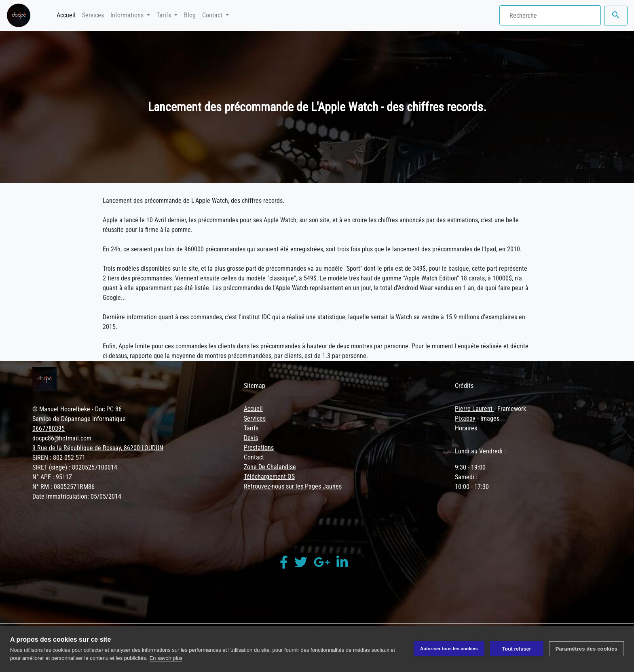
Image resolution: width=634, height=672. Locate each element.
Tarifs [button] (165, 15)
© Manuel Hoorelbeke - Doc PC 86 (77, 409)
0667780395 (49, 429)
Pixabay (465, 418)
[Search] (550, 15)
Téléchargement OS (269, 477)
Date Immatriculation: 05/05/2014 (77, 496)
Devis (251, 438)
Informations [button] (128, 15)
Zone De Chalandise (270, 467)
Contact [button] (213, 15)
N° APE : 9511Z (52, 477)
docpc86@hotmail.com (62, 438)
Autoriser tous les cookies (449, 649)
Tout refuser (517, 649)
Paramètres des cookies (586, 649)
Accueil (68, 15)
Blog (190, 15)
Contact (254, 457)
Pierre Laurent (474, 409)
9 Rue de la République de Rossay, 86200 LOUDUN (98, 448)
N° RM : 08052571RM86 (63, 487)
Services (93, 15)
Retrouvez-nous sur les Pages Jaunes (293, 486)
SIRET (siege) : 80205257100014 (75, 467)
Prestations (259, 448)
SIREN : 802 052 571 (59, 458)
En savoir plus (166, 658)
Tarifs (251, 428)
